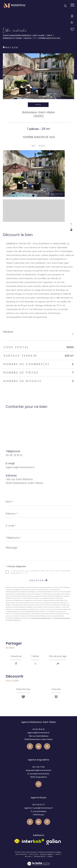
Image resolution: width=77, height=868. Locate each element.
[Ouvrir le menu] (72, 5)
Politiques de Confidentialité (41, 618)
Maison (28, 38)
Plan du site (34, 854)
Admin (58, 854)
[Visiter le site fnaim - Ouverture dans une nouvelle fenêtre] (17, 841)
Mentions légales (47, 854)
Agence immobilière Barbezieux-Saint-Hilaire (24, 35)
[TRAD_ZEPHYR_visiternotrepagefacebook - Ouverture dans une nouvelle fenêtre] (30, 746)
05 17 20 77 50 (38, 767)
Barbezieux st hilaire (12, 38)
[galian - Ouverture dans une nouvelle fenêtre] (53, 842)
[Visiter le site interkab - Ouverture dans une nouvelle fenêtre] (33, 841)
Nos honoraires (21, 854)
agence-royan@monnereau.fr (39, 808)
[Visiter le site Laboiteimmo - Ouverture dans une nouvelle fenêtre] (38, 862)
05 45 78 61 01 (14, 455)
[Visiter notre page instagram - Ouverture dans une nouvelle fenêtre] (47, 746)
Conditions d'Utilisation (62, 618)
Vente (49, 35)
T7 (35, 38)
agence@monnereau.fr (20, 467)
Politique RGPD (39, 856)
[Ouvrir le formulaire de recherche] (65, 6)
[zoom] (34, 196)
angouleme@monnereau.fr (39, 770)
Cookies (50, 857)
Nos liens (28, 856)
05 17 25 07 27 (38, 805)
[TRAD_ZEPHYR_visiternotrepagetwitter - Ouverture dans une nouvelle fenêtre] (38, 746)
